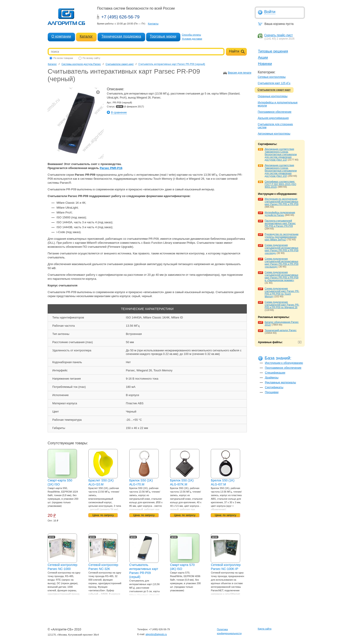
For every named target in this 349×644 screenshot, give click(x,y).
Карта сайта (265, 629)
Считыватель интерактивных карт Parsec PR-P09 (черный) (172, 64)
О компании (61, 36)
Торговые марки (163, 36)
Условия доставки (192, 39)
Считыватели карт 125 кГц (274, 83)
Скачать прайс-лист (278, 35)
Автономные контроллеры (274, 134)
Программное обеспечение (275, 112)
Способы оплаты (191, 35)
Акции (263, 57)
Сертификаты (274, 387)
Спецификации (275, 373)
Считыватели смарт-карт (274, 90)
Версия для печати (240, 73)
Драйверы (272, 377)
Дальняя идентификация (273, 118)
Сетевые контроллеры (272, 77)
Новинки (265, 64)
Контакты (153, 24)
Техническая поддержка (121, 36)
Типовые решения (273, 51)
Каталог (86, 36)
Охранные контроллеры (273, 96)
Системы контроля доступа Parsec (81, 64)
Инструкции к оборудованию (284, 363)
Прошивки (272, 392)
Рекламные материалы (280, 382)
